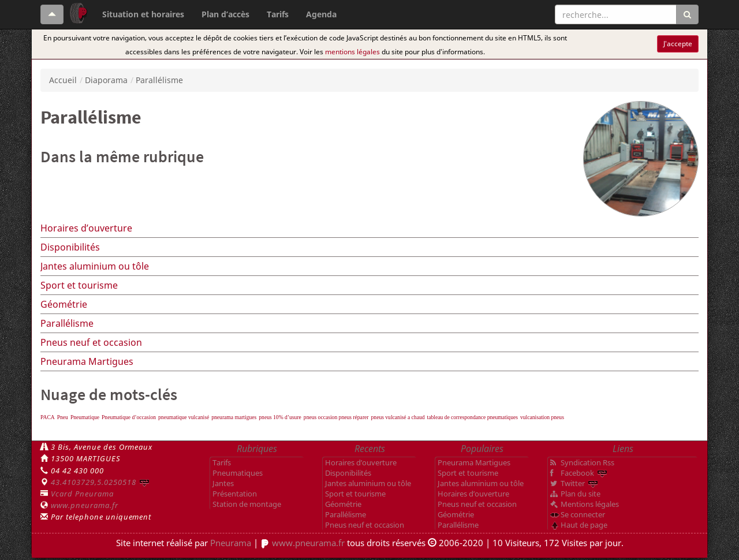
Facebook (577, 473)
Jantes (223, 483)
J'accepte (678, 44)
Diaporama (106, 80)
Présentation (235, 494)
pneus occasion (321, 417)
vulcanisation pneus (542, 417)
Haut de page (584, 525)
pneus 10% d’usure (280, 417)
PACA (48, 417)
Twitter (573, 483)
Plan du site (581, 494)
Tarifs (278, 14)
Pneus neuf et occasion (91, 342)
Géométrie (64, 304)
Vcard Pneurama (82, 494)
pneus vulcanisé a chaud (398, 417)
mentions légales (352, 52)
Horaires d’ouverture (86, 228)
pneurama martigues (234, 417)
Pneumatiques (238, 473)
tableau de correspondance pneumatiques (473, 417)
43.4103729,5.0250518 (94, 482)
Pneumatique (85, 417)
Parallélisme (67, 323)
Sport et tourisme (79, 285)
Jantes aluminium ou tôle (95, 266)
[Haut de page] (52, 14)
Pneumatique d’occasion (129, 417)
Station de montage (247, 504)
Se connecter (583, 514)
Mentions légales (590, 504)
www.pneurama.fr (85, 505)
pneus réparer (354, 417)
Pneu (63, 417)
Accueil (63, 80)
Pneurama (231, 543)
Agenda (321, 14)
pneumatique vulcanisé (184, 417)
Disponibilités (70, 247)
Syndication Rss (587, 462)
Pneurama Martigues (87, 361)
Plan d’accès (225, 14)
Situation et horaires (143, 14)
